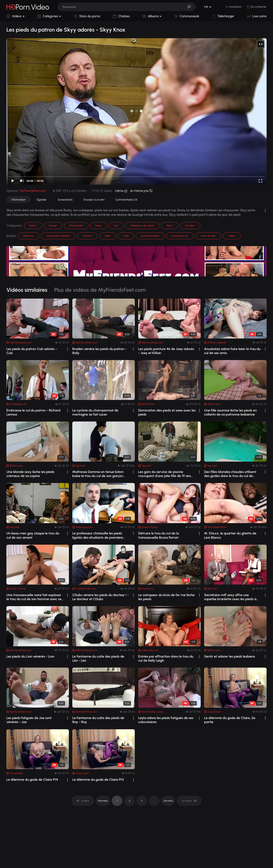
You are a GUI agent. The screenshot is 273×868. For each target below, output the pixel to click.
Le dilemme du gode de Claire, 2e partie (230, 720)
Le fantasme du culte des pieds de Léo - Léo (98, 658)
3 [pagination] (142, 801)
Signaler (42, 200)
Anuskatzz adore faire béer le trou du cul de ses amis (232, 351)
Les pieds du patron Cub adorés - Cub (32, 351)
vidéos (232, 236)
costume (87, 236)
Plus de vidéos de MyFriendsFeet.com (100, 290)
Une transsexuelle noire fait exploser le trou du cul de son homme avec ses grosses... (35, 597)
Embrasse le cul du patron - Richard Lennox (33, 412)
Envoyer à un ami (94, 200)
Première (103, 801)
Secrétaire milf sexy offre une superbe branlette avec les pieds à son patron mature (230, 597)
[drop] (68, 349)
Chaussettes (76, 226)
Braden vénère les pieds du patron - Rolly (99, 351)
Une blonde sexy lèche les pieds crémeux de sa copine (30, 474)
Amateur (190, 226)
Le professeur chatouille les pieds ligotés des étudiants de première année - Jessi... (98, 535)
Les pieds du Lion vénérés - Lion (30, 656)
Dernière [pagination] (168, 801)
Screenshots (65, 200)
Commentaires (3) (126, 200)
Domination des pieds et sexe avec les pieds (167, 412)
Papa (98, 226)
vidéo (108, 236)
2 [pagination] (130, 801)
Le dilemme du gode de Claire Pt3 (98, 780)
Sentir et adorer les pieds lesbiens (230, 656)
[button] (190, 7)
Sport (170, 226)
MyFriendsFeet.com (33, 191)
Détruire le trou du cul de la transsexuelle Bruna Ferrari (159, 535)
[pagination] (83, 801)
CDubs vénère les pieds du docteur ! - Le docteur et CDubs (100, 597)
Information (19, 200)
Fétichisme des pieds (142, 226)
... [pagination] (154, 801)
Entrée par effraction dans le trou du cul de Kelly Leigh (166, 658)
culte (126, 236)
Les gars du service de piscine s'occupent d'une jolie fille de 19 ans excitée (165, 474)
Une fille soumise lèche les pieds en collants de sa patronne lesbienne (230, 412)
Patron (33, 226)
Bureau (53, 226)
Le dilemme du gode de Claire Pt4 (32, 780)
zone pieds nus (180, 236)
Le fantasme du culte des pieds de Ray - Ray (98, 720)
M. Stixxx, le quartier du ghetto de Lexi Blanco (230, 535)
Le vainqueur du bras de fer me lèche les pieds (166, 597)
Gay (116, 226)
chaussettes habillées (58, 236)
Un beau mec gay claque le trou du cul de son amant (33, 535)
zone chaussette (150, 236)
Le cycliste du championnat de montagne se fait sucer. (95, 412)
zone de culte (208, 236)
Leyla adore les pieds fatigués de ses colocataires (166, 720)
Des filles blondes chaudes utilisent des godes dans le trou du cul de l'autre (230, 474)
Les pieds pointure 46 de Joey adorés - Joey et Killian (166, 351)
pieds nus (28, 236)
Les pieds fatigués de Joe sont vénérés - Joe (29, 720)
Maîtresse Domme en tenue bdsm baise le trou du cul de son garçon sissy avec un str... (98, 474)
